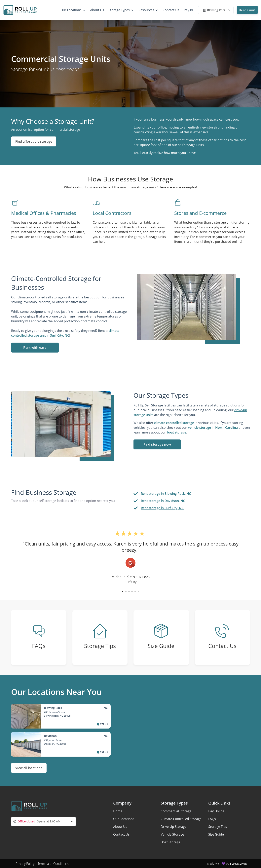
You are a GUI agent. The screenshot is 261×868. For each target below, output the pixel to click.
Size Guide (216, 834)
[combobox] (43, 822)
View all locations (29, 768)
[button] (123, 591)
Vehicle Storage (172, 834)
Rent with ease (35, 348)
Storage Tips (218, 827)
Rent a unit (247, 10)
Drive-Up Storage (174, 827)
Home (118, 811)
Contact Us (121, 834)
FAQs (212, 819)
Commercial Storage (176, 811)
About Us (120, 827)
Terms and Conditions (53, 864)
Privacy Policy (25, 864)
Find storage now (157, 444)
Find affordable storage (34, 141)
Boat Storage (170, 842)
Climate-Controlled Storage (181, 819)
